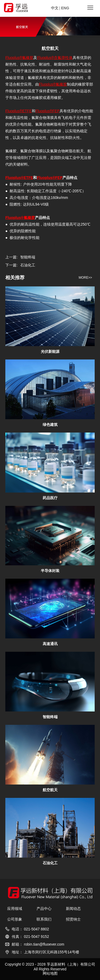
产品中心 (44, 909)
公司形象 (15, 919)
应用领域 (15, 909)
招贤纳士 (73, 919)
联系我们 (44, 919)
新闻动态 (73, 909)
